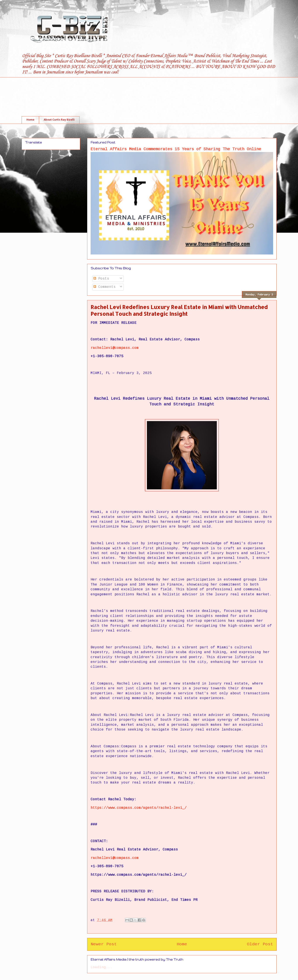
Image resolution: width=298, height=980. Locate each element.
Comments (105, 287)
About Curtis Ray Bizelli (59, 120)
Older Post (260, 944)
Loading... (102, 967)
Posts (101, 279)
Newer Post (104, 944)
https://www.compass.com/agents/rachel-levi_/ (139, 808)
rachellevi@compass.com (115, 348)
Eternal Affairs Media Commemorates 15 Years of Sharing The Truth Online (176, 149)
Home (30, 120)
